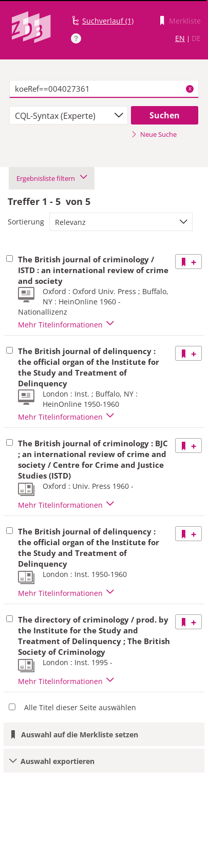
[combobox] (69, 115)
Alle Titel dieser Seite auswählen (80, 707)
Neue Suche (154, 134)
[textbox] (104, 89)
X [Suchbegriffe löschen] (190, 89)
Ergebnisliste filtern (52, 178)
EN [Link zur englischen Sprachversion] (180, 38)
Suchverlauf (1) (108, 21)
